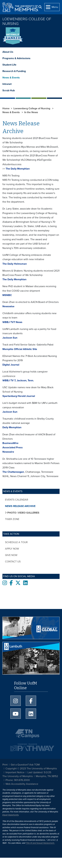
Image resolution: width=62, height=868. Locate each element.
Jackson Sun (10, 338)
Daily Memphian (12, 427)
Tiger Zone (12, 519)
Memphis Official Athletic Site (20, 349)
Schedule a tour (16, 542)
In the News (31, 112)
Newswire (8, 452)
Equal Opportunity (10, 815)
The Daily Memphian (17, 169)
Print (5, 765)
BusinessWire (10, 443)
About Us (8, 52)
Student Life (9, 65)
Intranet (7, 84)
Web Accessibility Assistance (22, 784)
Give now (11, 555)
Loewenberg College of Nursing (27, 21)
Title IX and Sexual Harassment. (40, 843)
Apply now (12, 549)
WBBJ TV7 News (12, 322)
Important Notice (15, 772)
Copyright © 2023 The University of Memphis (31, 769)
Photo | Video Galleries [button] (23, 513)
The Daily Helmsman (15, 264)
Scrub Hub (9, 90)
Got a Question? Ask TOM (25, 765)
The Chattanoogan (13, 472)
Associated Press (13, 447)
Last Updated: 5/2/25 (39, 772)
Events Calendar (17, 500)
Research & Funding (14, 71)
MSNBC (7, 295)
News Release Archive (20, 506)
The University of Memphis (18, 776)
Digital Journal (11, 365)
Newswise (8, 306)
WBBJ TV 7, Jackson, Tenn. (18, 380)
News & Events (11, 78)
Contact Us (13, 562)
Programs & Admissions (16, 58)
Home (6, 108)
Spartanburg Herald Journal (19, 396)
